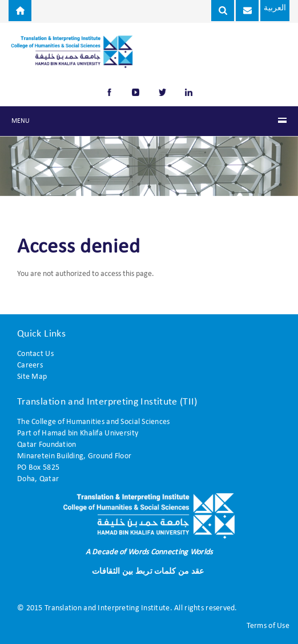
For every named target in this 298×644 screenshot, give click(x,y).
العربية (274, 8)
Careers (30, 365)
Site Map (32, 377)
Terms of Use (268, 626)
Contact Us (35, 354)
